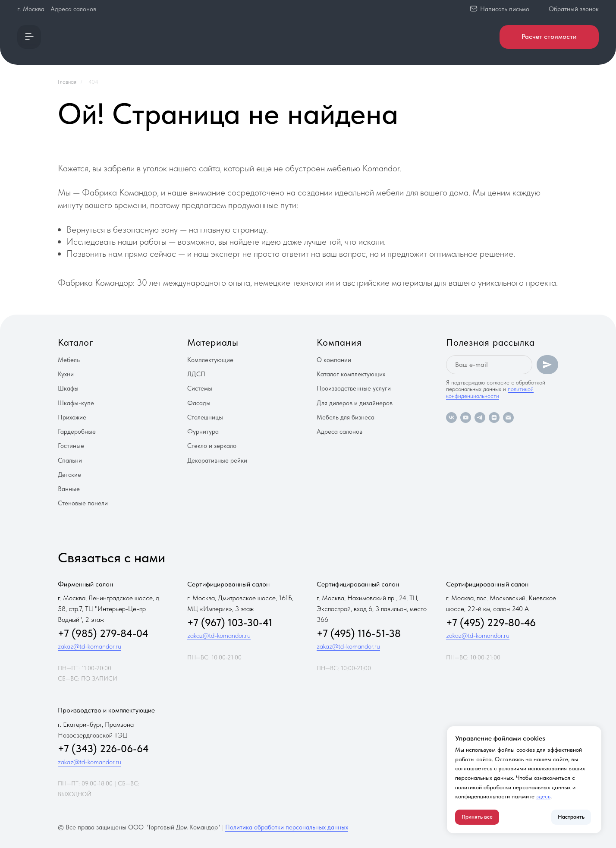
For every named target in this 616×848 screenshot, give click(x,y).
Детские (69, 475)
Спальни (70, 460)
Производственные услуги (354, 388)
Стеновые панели (83, 503)
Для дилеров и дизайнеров (355, 403)
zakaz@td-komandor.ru (90, 646)
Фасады (199, 403)
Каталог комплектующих (351, 374)
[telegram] (480, 418)
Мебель (69, 360)
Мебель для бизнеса (346, 417)
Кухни (66, 374)
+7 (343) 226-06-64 (103, 749)
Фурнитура (203, 432)
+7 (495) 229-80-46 (491, 623)
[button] (29, 37)
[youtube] (466, 418)
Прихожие (72, 417)
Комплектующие (210, 360)
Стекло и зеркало (212, 446)
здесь (543, 796)
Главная (67, 82)
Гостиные (71, 446)
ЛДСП (196, 374)
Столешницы (205, 417)
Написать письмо (505, 9)
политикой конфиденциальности (490, 392)
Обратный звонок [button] (574, 9)
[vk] (451, 418)
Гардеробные (77, 432)
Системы (200, 388)
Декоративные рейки (217, 460)
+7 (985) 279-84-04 (103, 633)
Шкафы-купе (76, 403)
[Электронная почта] (508, 418)
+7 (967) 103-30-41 (230, 623)
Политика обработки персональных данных (287, 827)
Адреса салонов (73, 9)
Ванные (69, 489)
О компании (334, 360)
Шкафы (68, 388)
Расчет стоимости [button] (549, 36)
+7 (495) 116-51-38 (359, 633)
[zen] (494, 418)
